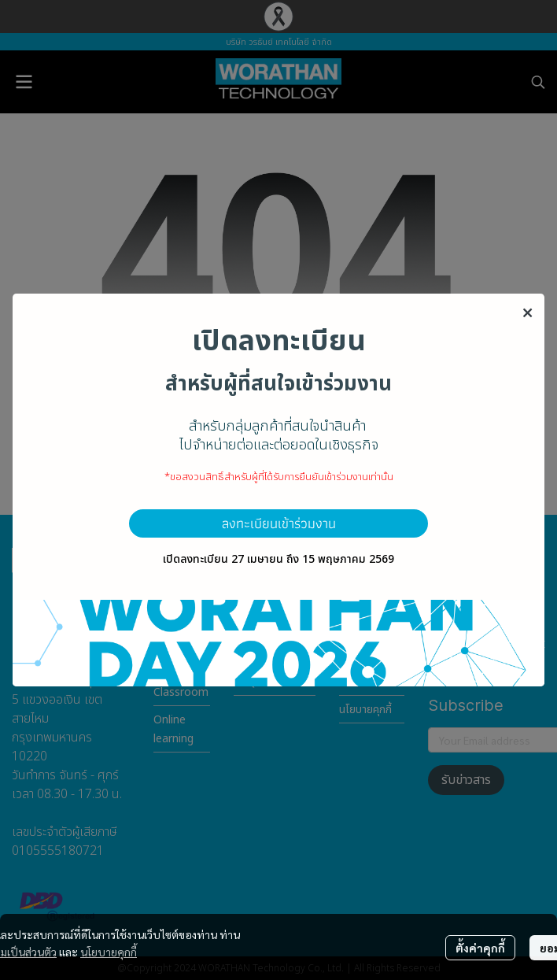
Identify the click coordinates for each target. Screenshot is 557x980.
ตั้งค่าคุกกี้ (480, 948)
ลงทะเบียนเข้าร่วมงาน (279, 523)
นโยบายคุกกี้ (109, 952)
